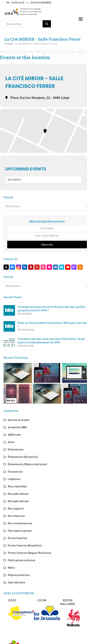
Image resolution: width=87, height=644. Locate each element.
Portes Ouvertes (18, 538)
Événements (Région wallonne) (27, 464)
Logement (14, 479)
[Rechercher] (47, 24)
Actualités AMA (17, 427)
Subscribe (47, 245)
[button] (81, 19)
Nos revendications (20, 523)
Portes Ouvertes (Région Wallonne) (29, 553)
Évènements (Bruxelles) (23, 457)
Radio (11, 568)
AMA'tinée (14, 435)
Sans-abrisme (16, 582)
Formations (15, 472)
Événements (16, 449)
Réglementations (19, 575)
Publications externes (21, 560)
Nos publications (18, 494)
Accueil (8, 44)
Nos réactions (16, 516)
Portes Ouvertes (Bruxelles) (25, 545)
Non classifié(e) (17, 486)
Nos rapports (16, 508)
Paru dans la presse (20, 531)
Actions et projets (19, 420)
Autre (11, 442)
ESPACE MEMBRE (41, 2)
